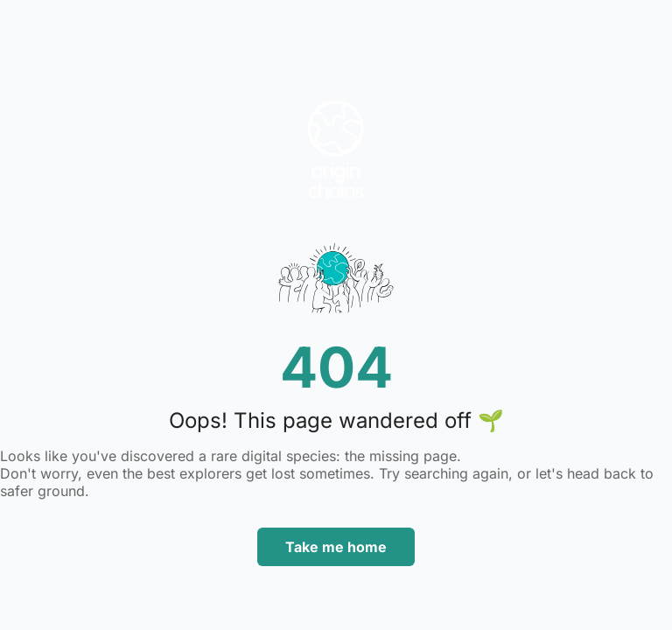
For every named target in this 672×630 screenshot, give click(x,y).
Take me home (336, 547)
